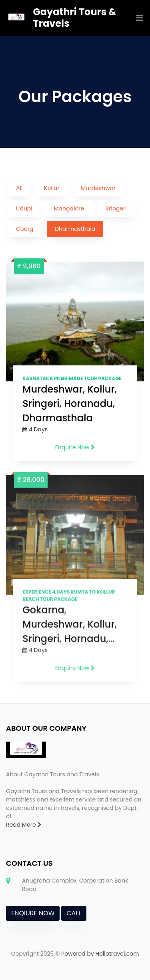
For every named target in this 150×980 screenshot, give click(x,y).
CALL (74, 913)
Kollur (52, 188)
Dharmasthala (75, 229)
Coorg (25, 229)
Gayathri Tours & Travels (75, 18)
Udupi (24, 208)
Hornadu (85, 642)
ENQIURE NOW (33, 913)
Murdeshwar (98, 188)
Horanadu (88, 404)
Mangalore (69, 208)
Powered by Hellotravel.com (100, 954)
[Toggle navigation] (137, 18)
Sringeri (116, 208)
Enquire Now (75, 447)
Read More (24, 825)
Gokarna (43, 613)
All (19, 188)
